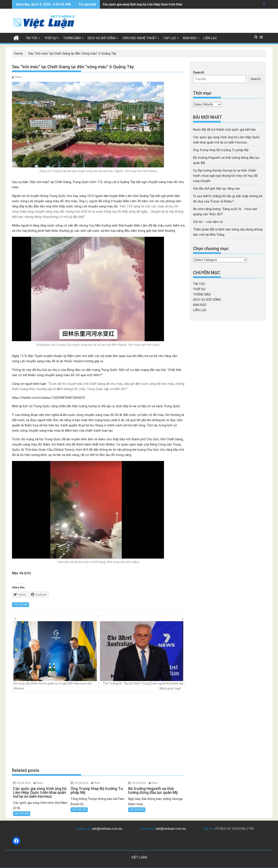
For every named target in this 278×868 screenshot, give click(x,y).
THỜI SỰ (50, 38)
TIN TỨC (31, 38)
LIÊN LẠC (210, 38)
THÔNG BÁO (72, 38)
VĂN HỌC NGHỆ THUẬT (139, 38)
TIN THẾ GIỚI (21, 605)
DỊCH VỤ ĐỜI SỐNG (102, 38)
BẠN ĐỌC (190, 38)
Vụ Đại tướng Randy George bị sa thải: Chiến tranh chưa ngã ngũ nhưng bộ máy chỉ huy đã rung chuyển (225, 176)
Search (199, 72)
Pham (18, 77)
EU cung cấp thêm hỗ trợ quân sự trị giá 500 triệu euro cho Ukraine (55, 656)
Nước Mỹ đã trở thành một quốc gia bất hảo (224, 130)
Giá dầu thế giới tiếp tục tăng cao (217, 189)
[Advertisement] (98, 730)
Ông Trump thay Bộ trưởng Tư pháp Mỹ (130, 4)
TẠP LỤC (170, 38)
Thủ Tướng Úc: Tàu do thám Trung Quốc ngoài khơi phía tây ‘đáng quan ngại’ (142, 656)
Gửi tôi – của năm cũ (208, 222)
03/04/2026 (24, 783)
